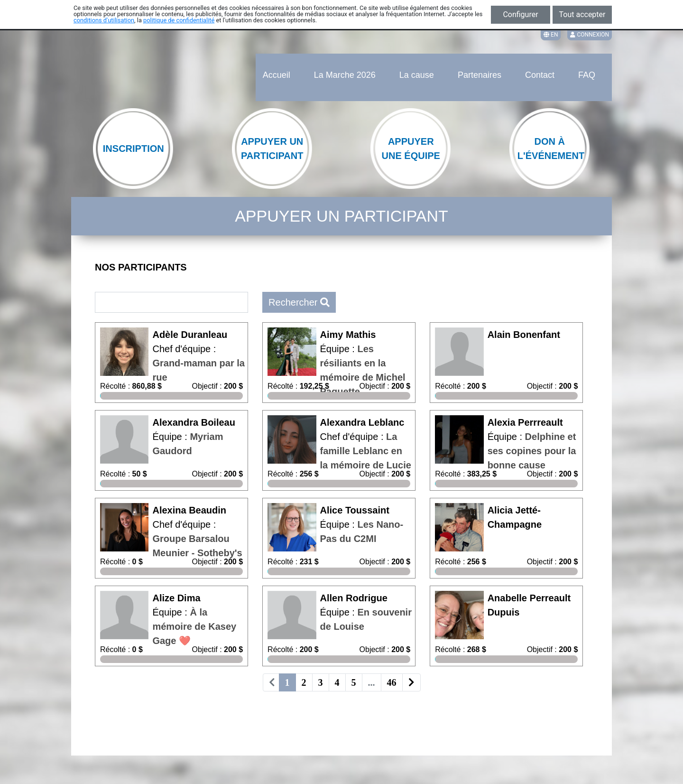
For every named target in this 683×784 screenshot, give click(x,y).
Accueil (277, 75)
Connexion (590, 35)
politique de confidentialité (179, 20)
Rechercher (299, 302)
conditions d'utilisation (104, 20)
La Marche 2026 (345, 75)
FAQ (587, 75)
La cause (417, 75)
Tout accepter (582, 14)
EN (551, 35)
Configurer (520, 14)
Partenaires (480, 75)
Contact (540, 75)
